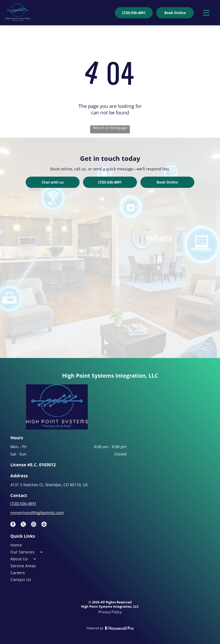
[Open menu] (206, 13)
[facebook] (13, 525)
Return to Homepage (110, 128)
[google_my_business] (44, 525)
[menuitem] (110, 546)
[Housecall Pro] (119, 628)
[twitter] (23, 525)
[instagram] (34, 525)
